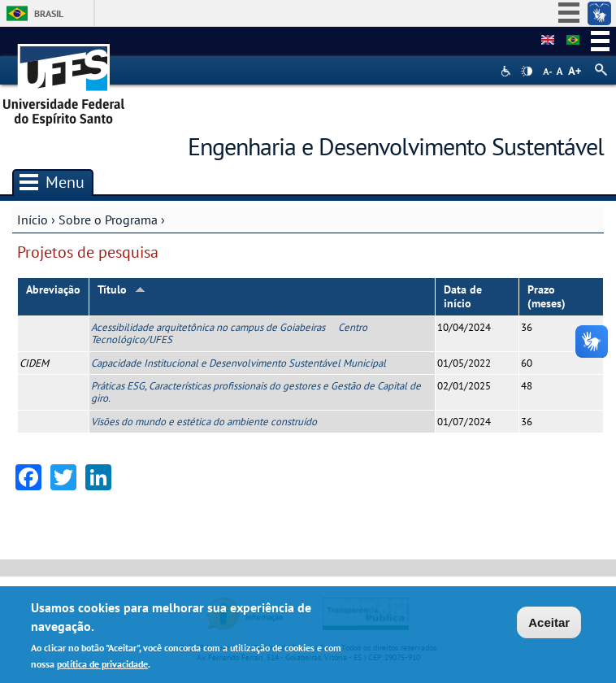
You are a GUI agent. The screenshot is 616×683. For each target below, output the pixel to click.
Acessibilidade (508, 71)
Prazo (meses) (547, 296)
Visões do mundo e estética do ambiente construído (204, 422)
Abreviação (53, 289)
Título (121, 289)
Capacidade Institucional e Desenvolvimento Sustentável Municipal (239, 363)
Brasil (49, 13)
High (527, 72)
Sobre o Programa (108, 220)
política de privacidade (102, 664)
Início (33, 220)
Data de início (463, 296)
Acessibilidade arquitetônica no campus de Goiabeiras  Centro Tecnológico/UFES (229, 333)
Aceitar (549, 623)
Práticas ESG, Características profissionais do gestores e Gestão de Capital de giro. (256, 392)
